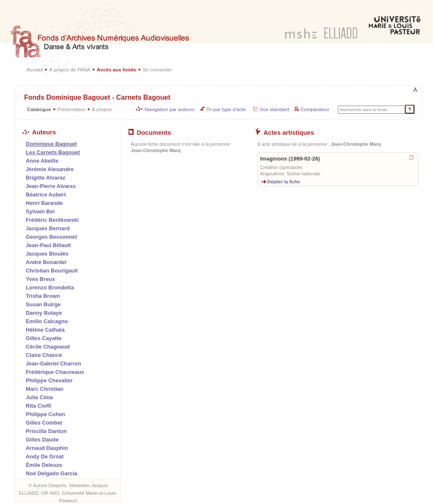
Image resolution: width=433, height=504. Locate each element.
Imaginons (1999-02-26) (290, 159)
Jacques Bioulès (47, 254)
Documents (150, 133)
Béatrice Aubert (46, 195)
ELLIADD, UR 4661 (39, 493)
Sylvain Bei (40, 211)
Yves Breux (40, 279)
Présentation (71, 109)
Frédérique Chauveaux (55, 372)
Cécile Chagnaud (48, 347)
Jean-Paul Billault (48, 245)
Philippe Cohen (45, 414)
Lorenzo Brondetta (50, 287)
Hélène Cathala (45, 330)
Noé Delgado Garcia (52, 473)
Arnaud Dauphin (47, 448)
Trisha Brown (43, 296)
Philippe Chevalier (49, 380)
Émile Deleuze (44, 465)
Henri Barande (44, 203)
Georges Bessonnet (51, 237)
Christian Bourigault (52, 271)
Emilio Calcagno (47, 321)
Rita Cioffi (38, 406)
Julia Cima (39, 397)
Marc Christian (45, 389)
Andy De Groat (45, 456)
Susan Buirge (43, 304)
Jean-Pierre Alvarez (51, 186)
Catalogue (39, 109)
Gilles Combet (44, 423)
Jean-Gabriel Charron (53, 364)
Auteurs (39, 132)
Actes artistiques (285, 133)
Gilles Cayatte (44, 338)
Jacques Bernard (48, 228)
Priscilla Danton (46, 431)
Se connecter (157, 69)
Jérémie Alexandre (50, 169)
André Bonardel (46, 262)
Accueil (35, 69)
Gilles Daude (42, 440)
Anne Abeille (42, 161)
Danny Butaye (44, 313)
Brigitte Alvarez (45, 178)
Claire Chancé (44, 355)
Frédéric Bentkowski (52, 220)
